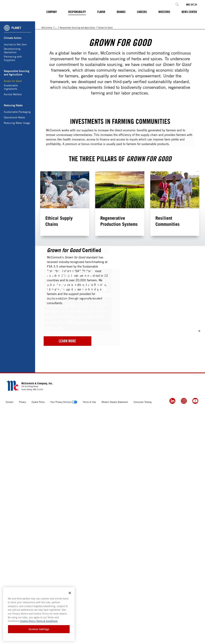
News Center (189, 12)
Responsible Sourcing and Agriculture (16, 98)
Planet (74, 52)
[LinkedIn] (172, 631)
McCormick (47, 52)
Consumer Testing (143, 632)
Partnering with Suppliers (13, 83)
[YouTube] (195, 631)
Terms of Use (89, 632)
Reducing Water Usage (17, 148)
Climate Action (13, 63)
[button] (177, 4)
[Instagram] (184, 631)
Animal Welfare (13, 119)
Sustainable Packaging (17, 137)
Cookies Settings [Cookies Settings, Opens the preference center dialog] (39, 629)
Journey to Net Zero (15, 69)
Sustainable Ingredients (11, 112)
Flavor (101, 12)
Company (52, 12)
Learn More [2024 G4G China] (67, 572)
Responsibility (77, 12)
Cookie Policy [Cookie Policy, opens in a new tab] (28, 621)
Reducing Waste (13, 130)
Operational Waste (14, 142)
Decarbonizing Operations (12, 75)
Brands (121, 12)
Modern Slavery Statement (115, 632)
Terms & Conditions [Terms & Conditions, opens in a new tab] (47, 621)
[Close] (70, 593)
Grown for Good (13, 106)
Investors (164, 12)
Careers (142, 12)
